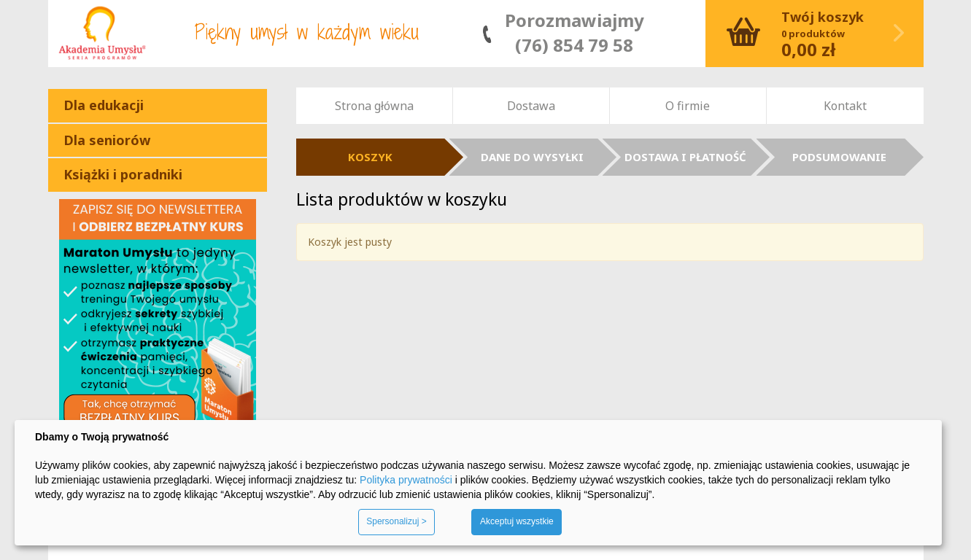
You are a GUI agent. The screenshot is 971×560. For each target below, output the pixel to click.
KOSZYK (370, 157)
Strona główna (374, 106)
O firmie (688, 106)
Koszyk (815, 34)
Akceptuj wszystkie (517, 521)
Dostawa (531, 106)
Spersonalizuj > (396, 521)
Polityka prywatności (406, 480)
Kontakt (845, 106)
